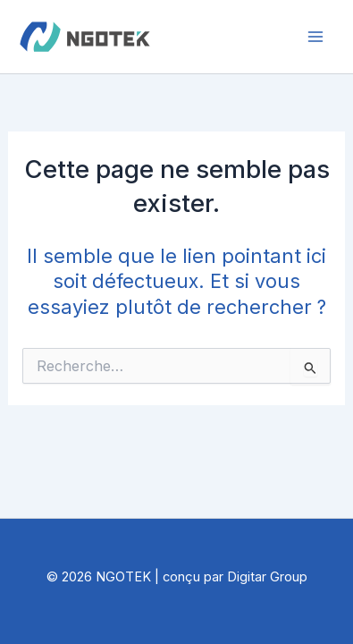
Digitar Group (267, 577)
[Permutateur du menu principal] (315, 37)
